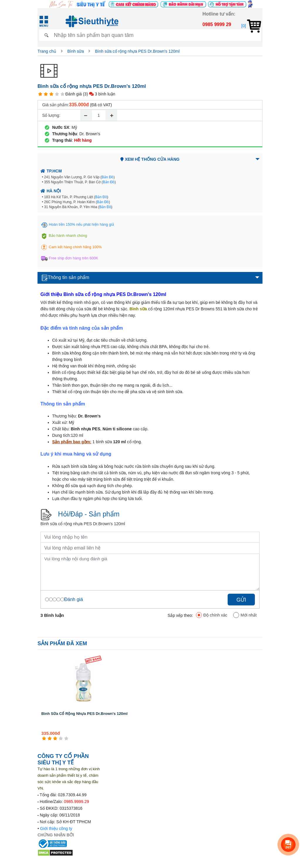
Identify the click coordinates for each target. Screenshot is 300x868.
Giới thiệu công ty (56, 828)
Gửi (241, 600)
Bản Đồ (108, 177)
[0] (251, 26)
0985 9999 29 (217, 24)
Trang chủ (47, 51)
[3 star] (51, 94)
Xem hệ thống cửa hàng (150, 159)
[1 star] (40, 94)
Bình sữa (76, 51)
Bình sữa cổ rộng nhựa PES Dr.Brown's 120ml (137, 51)
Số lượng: (51, 115)
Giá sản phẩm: (56, 105)
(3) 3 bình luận (99, 94)
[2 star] (46, 94)
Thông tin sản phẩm (65, 278)
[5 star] (63, 94)
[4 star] (57, 94)
